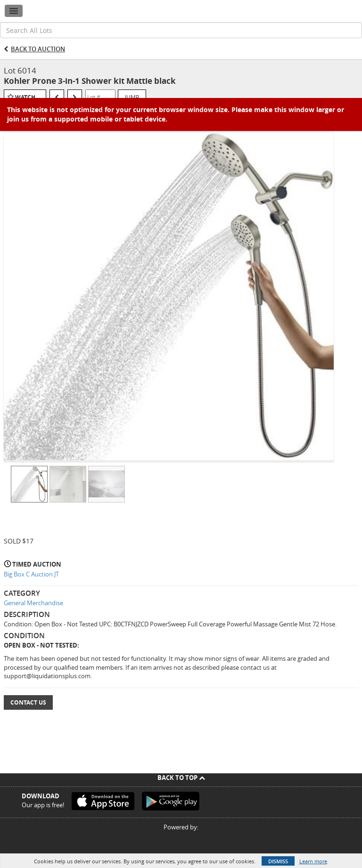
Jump (132, 97)
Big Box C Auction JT (31, 574)
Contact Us (28, 702)
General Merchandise (33, 603)
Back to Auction (38, 49)
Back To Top (181, 778)
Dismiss (278, 861)
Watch (25, 97)
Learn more (313, 861)
